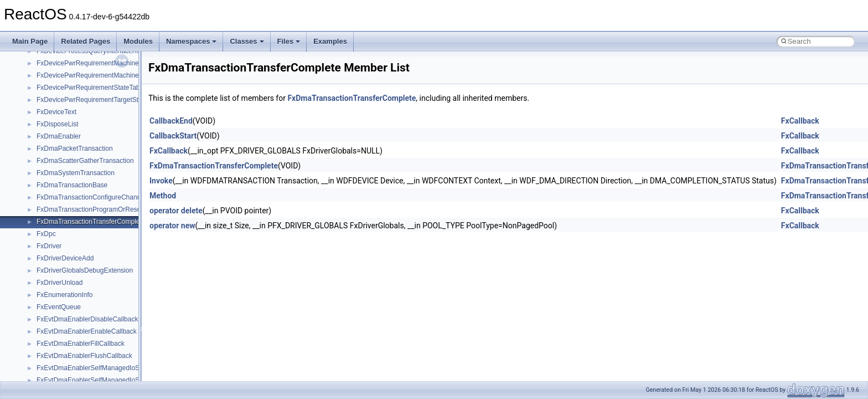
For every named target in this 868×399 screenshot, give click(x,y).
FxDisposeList (57, 124)
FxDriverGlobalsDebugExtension (85, 270)
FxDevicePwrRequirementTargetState (92, 100)
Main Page (30, 41)
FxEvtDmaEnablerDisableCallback (87, 319)
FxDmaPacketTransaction (75, 149)
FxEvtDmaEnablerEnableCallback (87, 331)
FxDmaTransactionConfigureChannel (91, 197)
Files (289, 41)
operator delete (176, 211)
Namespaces (192, 41)
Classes (247, 41)
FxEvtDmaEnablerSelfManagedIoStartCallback (105, 368)
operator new (172, 226)
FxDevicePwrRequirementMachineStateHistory (106, 75)
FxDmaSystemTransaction (76, 173)
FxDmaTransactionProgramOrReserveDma (100, 209)
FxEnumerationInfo (64, 295)
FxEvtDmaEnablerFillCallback (81, 344)
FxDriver (49, 246)
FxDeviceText (56, 112)
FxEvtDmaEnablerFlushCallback (84, 356)
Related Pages (86, 41)
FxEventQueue (59, 307)
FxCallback (800, 121)
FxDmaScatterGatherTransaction (85, 161)
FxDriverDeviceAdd (65, 258)
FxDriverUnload (60, 283)
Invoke (161, 181)
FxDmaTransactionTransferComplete (91, 222)
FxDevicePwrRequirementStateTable (91, 88)
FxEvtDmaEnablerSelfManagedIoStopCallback (105, 380)
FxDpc (46, 234)
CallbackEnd (171, 121)
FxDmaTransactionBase (72, 185)
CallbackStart (173, 136)
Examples (330, 41)
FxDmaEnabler (59, 136)
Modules (138, 41)
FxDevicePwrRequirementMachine (88, 63)
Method (163, 196)
